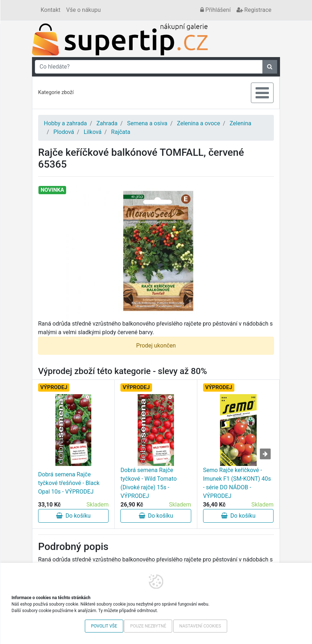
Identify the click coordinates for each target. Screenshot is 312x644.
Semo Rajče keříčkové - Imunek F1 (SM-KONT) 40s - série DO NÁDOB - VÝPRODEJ (237, 483)
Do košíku (73, 516)
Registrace (254, 10)
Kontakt (51, 10)
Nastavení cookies (200, 626)
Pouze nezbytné (148, 626)
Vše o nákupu (83, 10)
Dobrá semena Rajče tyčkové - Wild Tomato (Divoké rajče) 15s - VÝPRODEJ (148, 483)
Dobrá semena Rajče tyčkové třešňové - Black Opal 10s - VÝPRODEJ (69, 483)
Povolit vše (104, 626)
